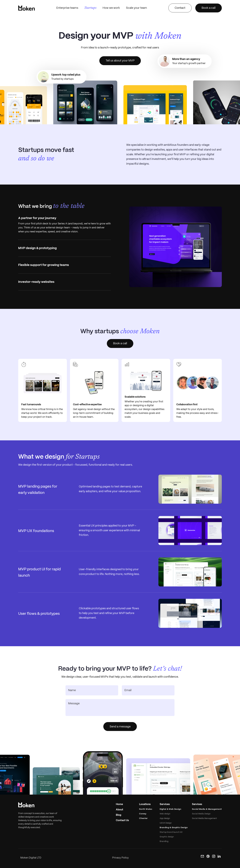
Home (119, 804)
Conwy (143, 814)
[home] (26, 8)
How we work (111, 8)
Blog (119, 815)
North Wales (146, 809)
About (120, 810)
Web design (165, 814)
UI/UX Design (166, 823)
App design (165, 818)
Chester (143, 818)
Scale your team (136, 8)
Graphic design (167, 837)
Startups (90, 8)
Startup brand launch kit (171, 832)
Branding (164, 841)
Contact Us (122, 820)
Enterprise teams (67, 8)
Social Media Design (201, 814)
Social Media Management (204, 818)
